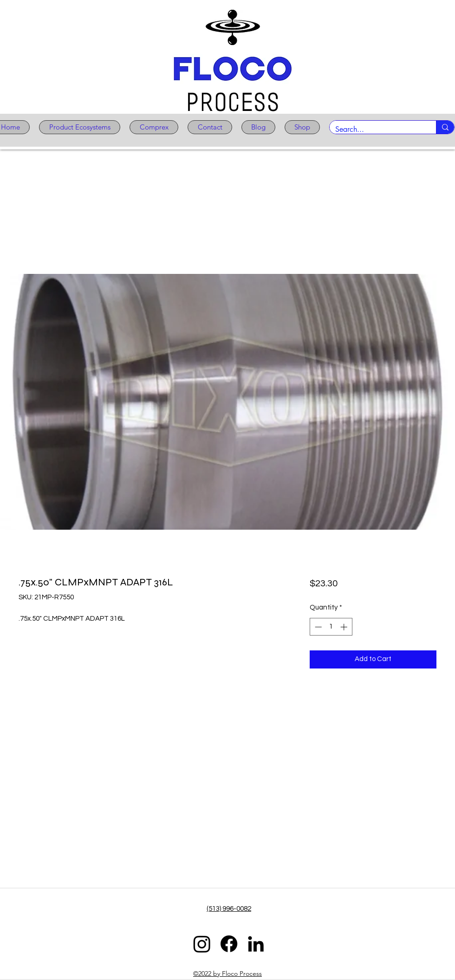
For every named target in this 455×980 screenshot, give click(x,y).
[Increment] (345, 627)
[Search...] (376, 130)
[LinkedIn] (256, 944)
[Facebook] (229, 944)
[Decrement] (317, 627)
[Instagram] (202, 944)
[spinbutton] (331, 627)
